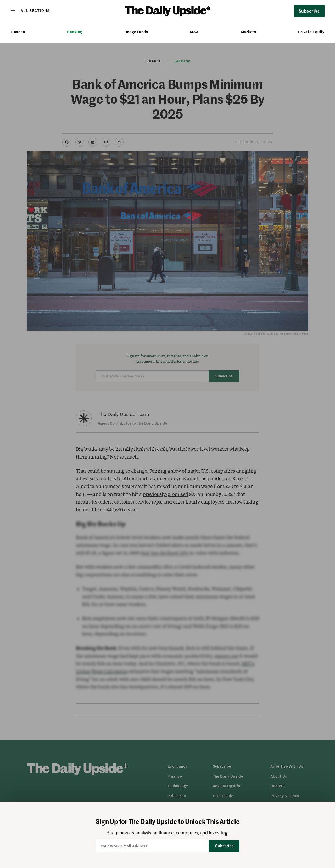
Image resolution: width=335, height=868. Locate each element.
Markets (248, 32)
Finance (18, 32)
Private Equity (311, 32)
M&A (194, 32)
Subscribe (309, 11)
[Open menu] (30, 10)
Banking (74, 32)
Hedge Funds (136, 32)
